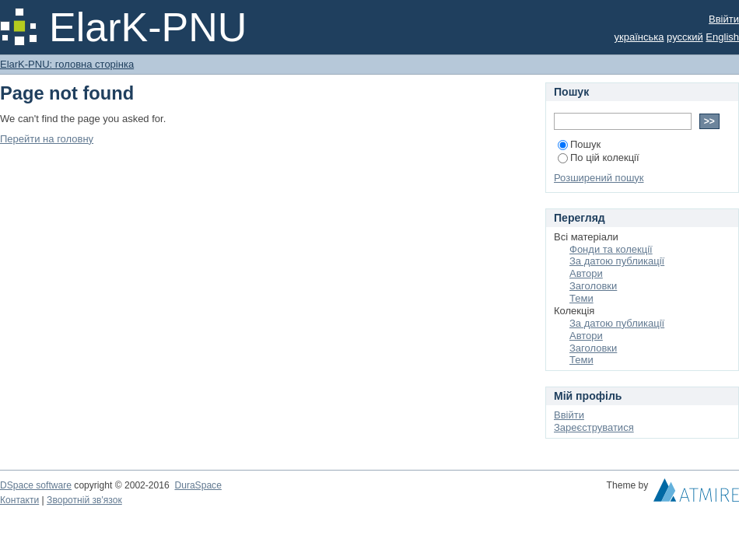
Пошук (579, 144)
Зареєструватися (594, 427)
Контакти (19, 500)
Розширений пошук (599, 178)
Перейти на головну (47, 139)
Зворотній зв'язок (84, 500)
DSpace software (36, 485)
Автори (586, 273)
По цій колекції (599, 157)
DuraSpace (198, 485)
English (722, 37)
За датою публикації (617, 261)
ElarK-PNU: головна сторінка (67, 64)
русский (685, 37)
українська (639, 37)
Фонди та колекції (611, 249)
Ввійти (724, 19)
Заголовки (593, 286)
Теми (581, 298)
